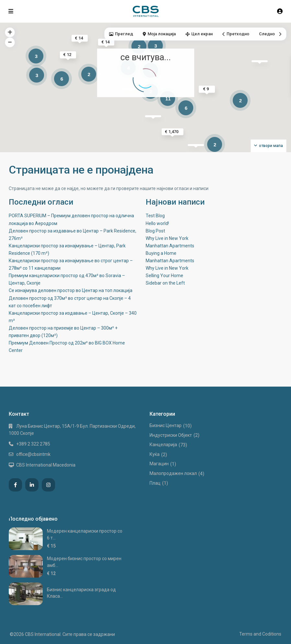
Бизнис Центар (166, 425)
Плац (155, 483)
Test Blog (155, 216)
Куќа (155, 454)
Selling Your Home (164, 276)
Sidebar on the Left (165, 283)
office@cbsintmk (33, 454)
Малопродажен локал (173, 473)
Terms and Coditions (260, 634)
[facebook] (15, 485)
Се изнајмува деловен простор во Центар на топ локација (71, 290)
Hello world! (157, 223)
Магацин (159, 464)
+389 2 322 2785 (33, 444)
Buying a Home (161, 253)
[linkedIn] (32, 485)
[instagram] (48, 485)
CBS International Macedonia (46, 465)
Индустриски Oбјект (171, 435)
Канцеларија (163, 445)
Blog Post (155, 231)
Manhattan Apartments (170, 246)
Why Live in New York (167, 238)
